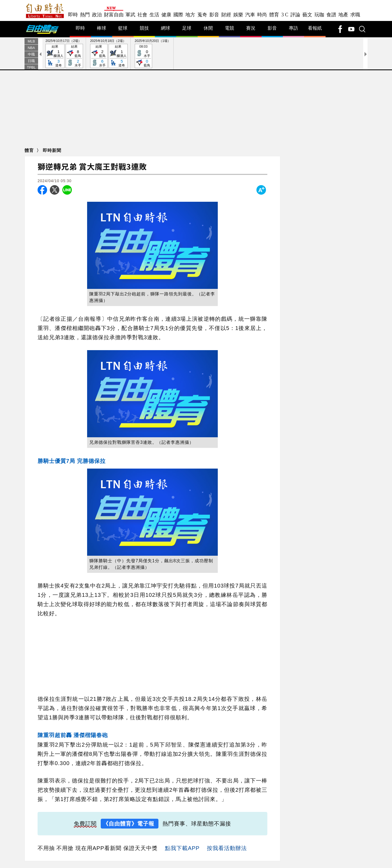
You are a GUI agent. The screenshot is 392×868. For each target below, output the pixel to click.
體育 (274, 15)
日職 (31, 61)
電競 (229, 28)
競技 (144, 28)
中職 (31, 54)
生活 (154, 15)
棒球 (102, 28)
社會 (142, 15)
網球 (166, 28)
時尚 (262, 15)
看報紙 (315, 28)
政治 (97, 15)
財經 (226, 15)
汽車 (250, 15)
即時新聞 (52, 150)
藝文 (307, 15)
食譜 (331, 15)
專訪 (293, 28)
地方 (190, 15)
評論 (295, 15)
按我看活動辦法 (227, 848)
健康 (166, 15)
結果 (55, 56)
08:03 (143, 56)
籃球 (123, 28)
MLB (31, 41)
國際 (178, 15)
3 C (285, 15)
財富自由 (114, 15)
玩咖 (319, 15)
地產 (343, 15)
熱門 (85, 15)
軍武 (130, 15)
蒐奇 (202, 15)
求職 (355, 15)
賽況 (251, 28)
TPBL (31, 67)
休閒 (208, 28)
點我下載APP (182, 848)
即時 (73, 15)
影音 (214, 15)
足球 (187, 28)
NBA (31, 48)
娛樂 (238, 15)
